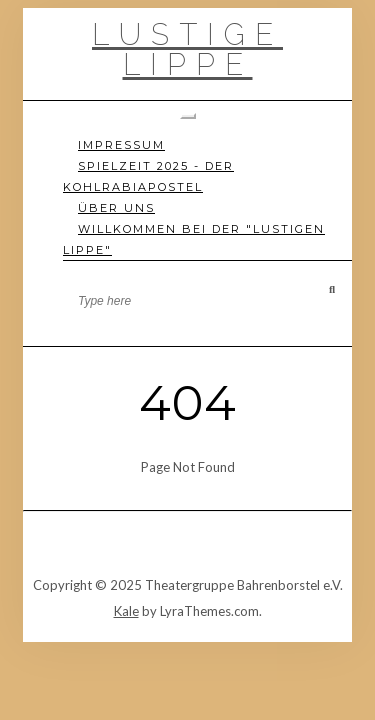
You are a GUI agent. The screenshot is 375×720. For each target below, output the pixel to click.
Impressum (121, 145)
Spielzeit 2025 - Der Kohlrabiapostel (148, 176)
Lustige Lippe (187, 49)
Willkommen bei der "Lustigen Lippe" (194, 239)
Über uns (116, 208)
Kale (126, 611)
